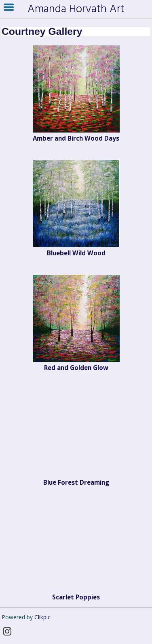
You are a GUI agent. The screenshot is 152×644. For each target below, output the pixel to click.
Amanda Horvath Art (76, 9)
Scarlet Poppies (76, 597)
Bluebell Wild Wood (76, 253)
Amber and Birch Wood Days (76, 138)
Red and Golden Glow (76, 368)
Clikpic (42, 617)
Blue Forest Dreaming (76, 482)
